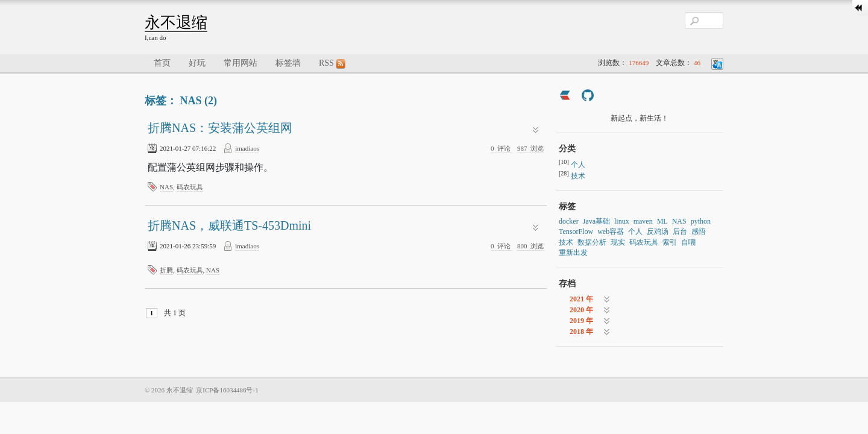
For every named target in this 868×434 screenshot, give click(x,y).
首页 (162, 63)
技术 (578, 176)
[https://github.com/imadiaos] (588, 97)
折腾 (166, 270)
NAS (166, 187)
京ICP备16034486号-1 (227, 390)
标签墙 (288, 63)
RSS (332, 64)
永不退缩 (176, 23)
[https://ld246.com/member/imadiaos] (565, 97)
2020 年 (581, 310)
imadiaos (247, 148)
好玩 (197, 63)
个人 (578, 165)
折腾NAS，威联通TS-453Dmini (229, 225)
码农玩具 (190, 187)
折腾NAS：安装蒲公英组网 (220, 128)
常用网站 (241, 63)
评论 (502, 148)
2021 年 (581, 299)
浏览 (530, 148)
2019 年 (581, 321)
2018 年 (581, 332)
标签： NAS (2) (181, 101)
